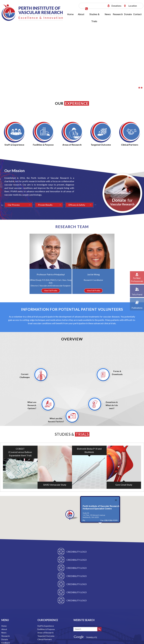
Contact (137, 14)
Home (70, 14)
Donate (128, 14)
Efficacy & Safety (77, 205)
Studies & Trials (94, 18)
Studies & (72, 434)
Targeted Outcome (46, 636)
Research (118, 14)
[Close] (116, 510)
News (108, 14)
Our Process (14, 205)
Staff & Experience (46, 626)
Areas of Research (45, 633)
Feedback (6, 643)
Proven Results (45, 205)
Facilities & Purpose (46, 629)
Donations (116, 6)
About (81, 14)
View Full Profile (51, 291)
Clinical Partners (45, 639)
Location (133, 6)
